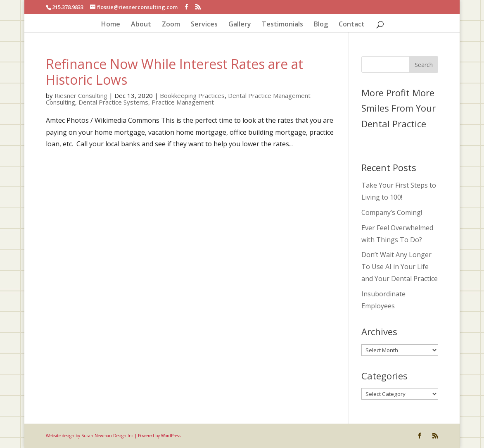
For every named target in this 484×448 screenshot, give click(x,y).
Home (111, 25)
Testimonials (282, 25)
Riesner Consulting (81, 95)
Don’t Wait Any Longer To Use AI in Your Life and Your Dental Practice (400, 267)
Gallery (240, 25)
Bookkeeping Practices (192, 95)
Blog (321, 25)
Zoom (171, 25)
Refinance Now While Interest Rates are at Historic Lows (174, 72)
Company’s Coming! (392, 212)
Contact (352, 25)
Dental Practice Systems (113, 102)
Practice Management (183, 102)
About (141, 25)
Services (204, 25)
